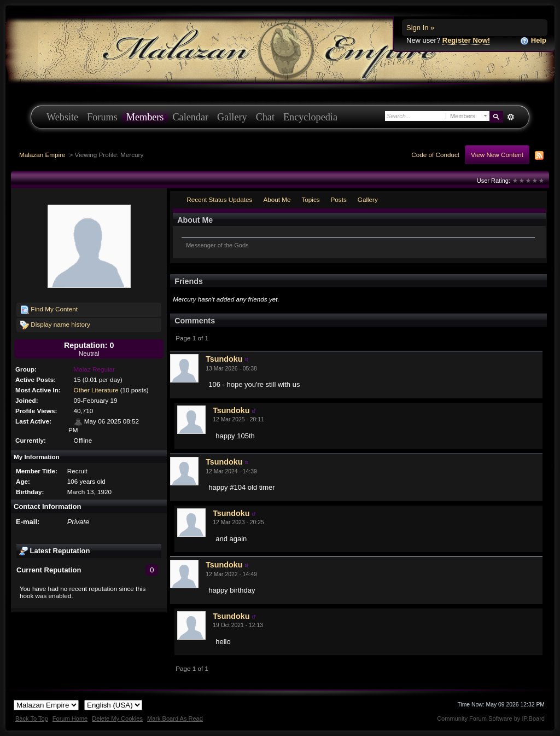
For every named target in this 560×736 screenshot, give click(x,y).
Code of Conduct (435, 155)
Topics (310, 199)
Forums (102, 117)
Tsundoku (224, 359)
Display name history (55, 325)
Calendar (190, 117)
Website (62, 117)
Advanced (511, 117)
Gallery (232, 117)
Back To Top (32, 718)
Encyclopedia (310, 117)
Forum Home (70, 718)
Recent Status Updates (219, 199)
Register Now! (466, 40)
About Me (277, 199)
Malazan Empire (42, 155)
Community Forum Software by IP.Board (491, 718)
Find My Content (49, 310)
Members (145, 117)
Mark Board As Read (175, 718)
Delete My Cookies (117, 718)
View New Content (497, 155)
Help (533, 41)
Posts (339, 199)
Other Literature (96, 390)
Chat (265, 117)
